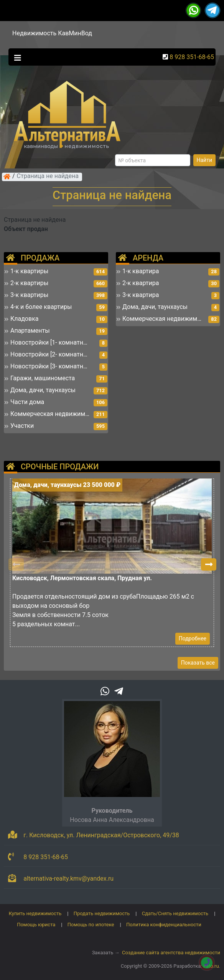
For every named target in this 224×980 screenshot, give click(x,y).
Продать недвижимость (102, 913)
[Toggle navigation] (16, 57)
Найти (205, 160)
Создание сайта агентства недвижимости (171, 953)
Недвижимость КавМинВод (52, 33)
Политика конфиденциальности (164, 925)
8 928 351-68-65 (192, 57)
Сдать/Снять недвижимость (175, 913)
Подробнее (193, 638)
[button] (209, 564)
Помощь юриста (36, 925)
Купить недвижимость (35, 913)
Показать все (198, 663)
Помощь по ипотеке (91, 925)
